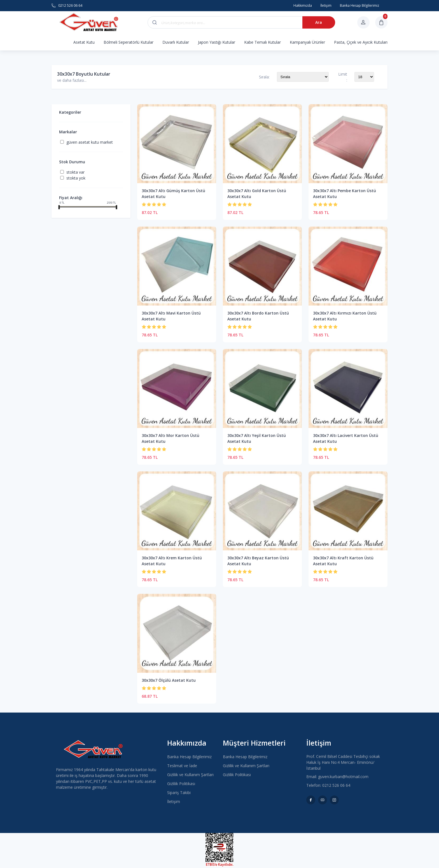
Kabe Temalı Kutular (262, 42)
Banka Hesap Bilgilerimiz (189, 757)
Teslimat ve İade (182, 766)
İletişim (174, 801)
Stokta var (75, 172)
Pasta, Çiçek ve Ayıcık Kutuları (361, 42)
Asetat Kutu (84, 42)
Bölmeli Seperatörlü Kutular (129, 42)
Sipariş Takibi (179, 793)
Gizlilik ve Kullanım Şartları (190, 775)
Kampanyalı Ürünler (307, 42)
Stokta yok (76, 178)
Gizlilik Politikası (181, 784)
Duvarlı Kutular (176, 42)
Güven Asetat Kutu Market (90, 142)
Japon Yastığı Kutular (217, 42)
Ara (316, 22)
